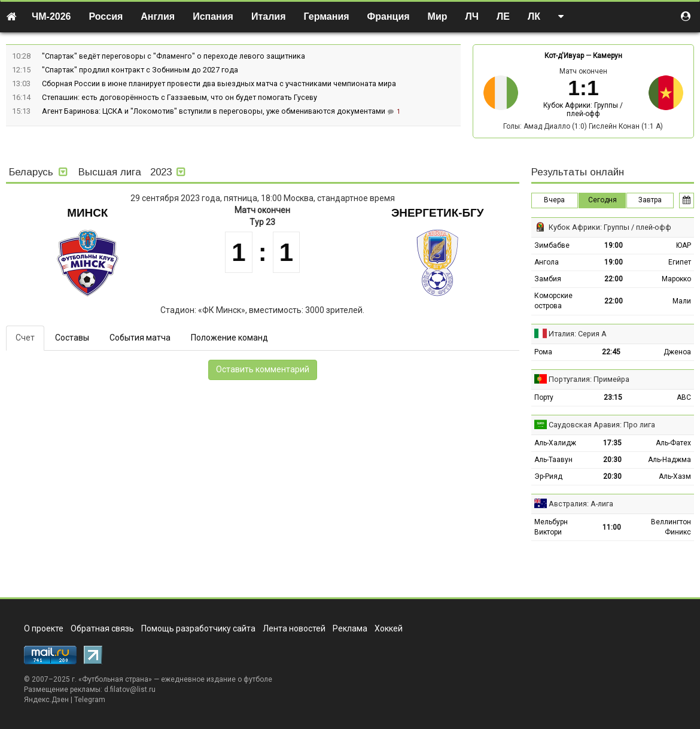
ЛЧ (472, 16)
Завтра (650, 200)
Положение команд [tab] (229, 338)
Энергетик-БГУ (438, 213)
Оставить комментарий (263, 369)
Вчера (554, 200)
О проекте (44, 628)
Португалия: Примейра (589, 379)
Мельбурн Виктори (551, 527)
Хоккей (389, 628)
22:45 (611, 352)
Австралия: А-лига (581, 504)
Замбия (548, 279)
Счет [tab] (25, 338)
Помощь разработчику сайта (198, 628)
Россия (106, 16)
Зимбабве (552, 245)
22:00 (614, 279)
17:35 (612, 443)
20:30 (612, 460)
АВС (684, 397)
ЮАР (684, 245)
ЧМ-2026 (51, 16)
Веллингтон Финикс (671, 527)
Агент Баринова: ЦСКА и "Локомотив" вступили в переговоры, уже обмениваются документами (214, 111)
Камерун (608, 56)
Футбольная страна (115, 679)
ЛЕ (503, 16)
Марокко (676, 279)
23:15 (613, 397)
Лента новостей (294, 628)
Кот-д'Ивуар (564, 56)
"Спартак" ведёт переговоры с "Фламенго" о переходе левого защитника (174, 56)
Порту (544, 397)
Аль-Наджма (669, 460)
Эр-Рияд (548, 476)
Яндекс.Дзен (46, 700)
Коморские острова (553, 301)
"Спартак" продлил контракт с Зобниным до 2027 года (140, 70)
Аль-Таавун (553, 460)
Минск (87, 213)
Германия (327, 16)
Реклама (350, 628)
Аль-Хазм (675, 476)
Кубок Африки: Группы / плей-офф (583, 110)
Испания (213, 16)
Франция (389, 16)
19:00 (614, 245)
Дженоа (677, 352)
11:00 (612, 527)
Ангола (547, 262)
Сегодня (602, 200)
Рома (543, 352)
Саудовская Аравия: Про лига (602, 425)
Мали (682, 301)
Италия (269, 16)
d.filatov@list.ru (130, 689)
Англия (158, 16)
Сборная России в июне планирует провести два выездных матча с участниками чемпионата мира (219, 83)
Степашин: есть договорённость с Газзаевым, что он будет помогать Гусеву (179, 97)
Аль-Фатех (673, 443)
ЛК (534, 16)
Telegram (90, 700)
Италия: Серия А (578, 334)
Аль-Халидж (555, 443)
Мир (438, 16)
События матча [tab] (140, 338)
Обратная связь (102, 628)
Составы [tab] (72, 338)
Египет (680, 262)
